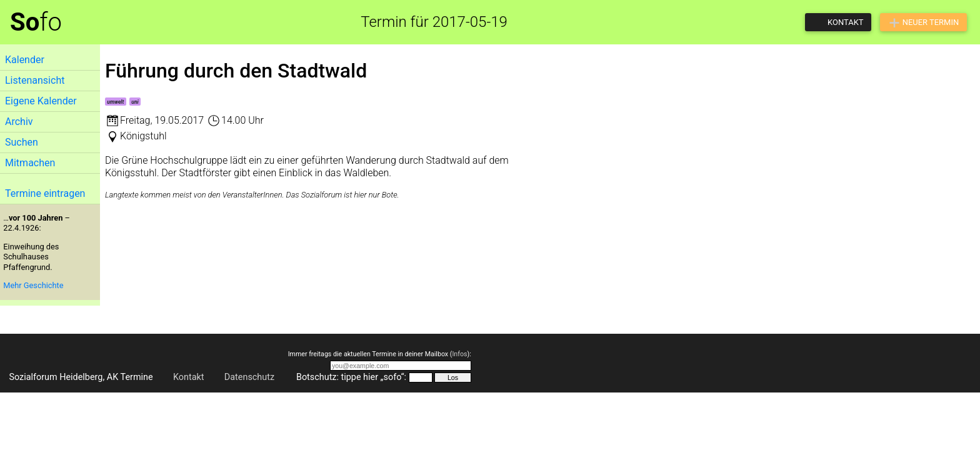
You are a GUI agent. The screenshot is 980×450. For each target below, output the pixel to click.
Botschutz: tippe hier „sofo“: (351, 377)
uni (135, 102)
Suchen (22, 142)
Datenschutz (249, 377)
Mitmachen (30, 163)
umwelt (115, 102)
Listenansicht (35, 80)
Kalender (25, 60)
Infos (459, 354)
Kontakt (189, 377)
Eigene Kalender (41, 101)
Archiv (19, 122)
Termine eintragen (45, 193)
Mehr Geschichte (33, 285)
